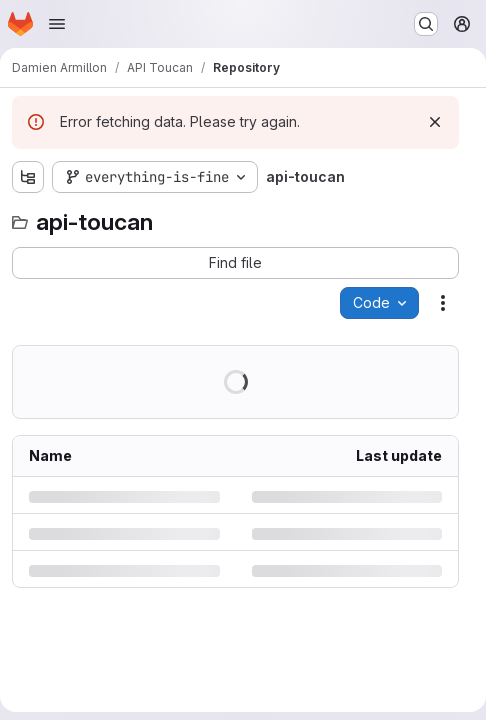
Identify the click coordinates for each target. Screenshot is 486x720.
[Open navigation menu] (57, 24)
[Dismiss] (435, 122)
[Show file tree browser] (28, 177)
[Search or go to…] (426, 24)
